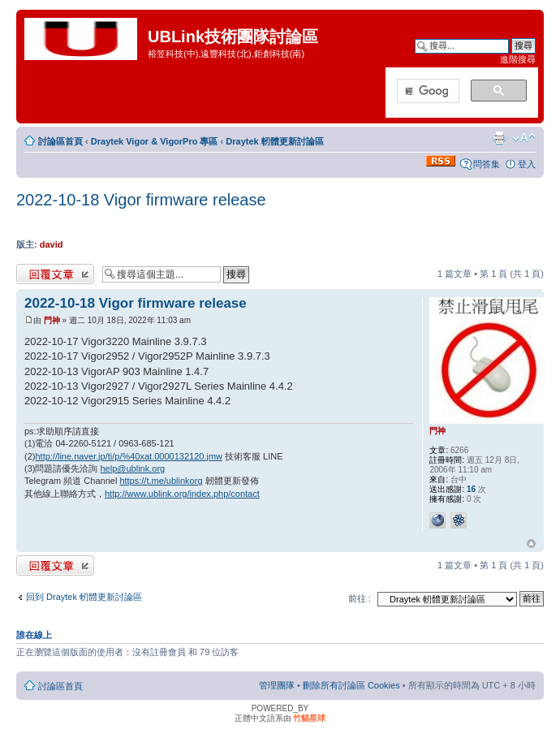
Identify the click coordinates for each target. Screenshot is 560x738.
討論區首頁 (60, 141)
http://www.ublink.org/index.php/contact (182, 494)
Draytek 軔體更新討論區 (274, 141)
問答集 (487, 164)
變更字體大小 (524, 138)
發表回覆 (55, 274)
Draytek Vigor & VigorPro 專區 (155, 141)
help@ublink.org (133, 468)
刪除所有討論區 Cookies (351, 685)
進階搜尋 (518, 59)
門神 (52, 320)
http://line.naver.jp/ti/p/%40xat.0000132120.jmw (129, 456)
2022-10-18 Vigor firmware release (141, 200)
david (52, 244)
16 (471, 489)
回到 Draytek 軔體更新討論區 (84, 597)
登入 (527, 164)
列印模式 (499, 138)
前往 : (360, 598)
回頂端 (531, 544)
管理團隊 (277, 685)
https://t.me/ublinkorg (161, 481)
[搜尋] (426, 92)
